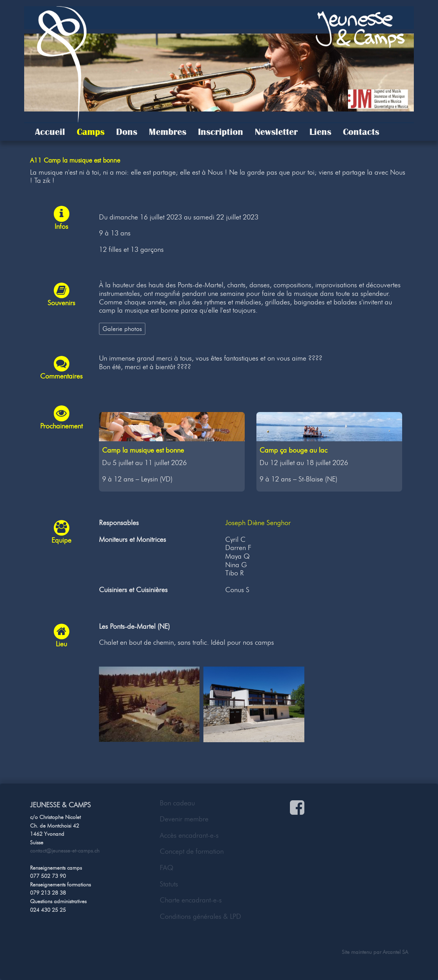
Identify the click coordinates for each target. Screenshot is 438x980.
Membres (168, 132)
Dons (127, 132)
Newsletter (276, 132)
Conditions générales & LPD (200, 916)
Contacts (361, 132)
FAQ (167, 868)
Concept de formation (192, 851)
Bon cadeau (177, 803)
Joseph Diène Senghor (258, 523)
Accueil (50, 132)
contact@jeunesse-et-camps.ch (65, 851)
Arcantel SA (395, 952)
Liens (320, 132)
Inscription (221, 132)
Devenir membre (184, 819)
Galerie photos (122, 329)
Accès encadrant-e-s (189, 835)
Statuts (169, 884)
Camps (91, 132)
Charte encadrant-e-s (191, 900)
